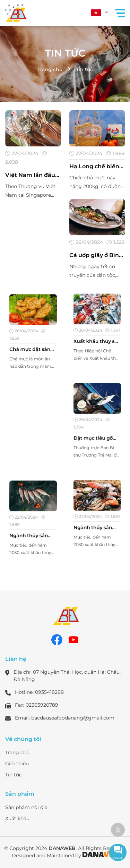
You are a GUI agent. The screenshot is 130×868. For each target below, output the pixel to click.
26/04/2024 (86, 242)
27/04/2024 (22, 153)
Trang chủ (50, 69)
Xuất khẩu (17, 818)
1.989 (115, 153)
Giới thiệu (17, 764)
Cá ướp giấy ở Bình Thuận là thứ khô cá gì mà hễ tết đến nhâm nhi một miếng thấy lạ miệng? (97, 255)
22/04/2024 (26, 517)
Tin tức (65, 53)
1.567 (109, 516)
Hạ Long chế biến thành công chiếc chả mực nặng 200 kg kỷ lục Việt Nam (96, 167)
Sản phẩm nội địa (26, 807)
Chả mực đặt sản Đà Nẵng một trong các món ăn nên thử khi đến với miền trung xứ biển (33, 346)
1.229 (115, 242)
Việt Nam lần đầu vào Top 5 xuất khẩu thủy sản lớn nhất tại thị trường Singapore (32, 175)
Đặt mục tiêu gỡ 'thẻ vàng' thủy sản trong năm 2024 (97, 434)
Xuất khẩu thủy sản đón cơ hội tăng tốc (97, 338)
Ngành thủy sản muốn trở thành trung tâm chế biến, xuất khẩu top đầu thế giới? (33, 531)
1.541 (109, 330)
